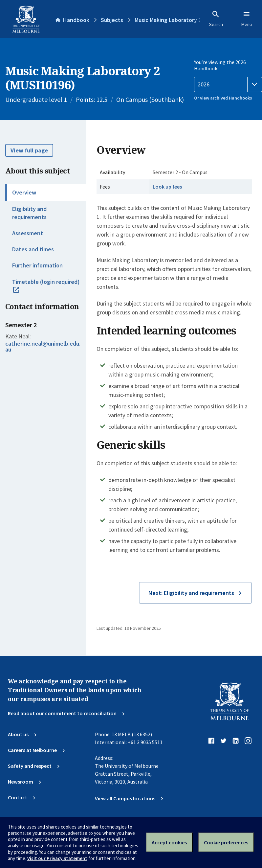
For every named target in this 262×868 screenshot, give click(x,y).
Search (216, 19)
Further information (37, 265)
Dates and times (33, 249)
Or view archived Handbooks (223, 98)
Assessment (28, 233)
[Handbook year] (228, 84)
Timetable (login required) (46, 289)
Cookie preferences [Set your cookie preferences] (226, 842)
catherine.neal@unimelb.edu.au (43, 347)
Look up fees (167, 187)
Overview (24, 192)
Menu (247, 19)
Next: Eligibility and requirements (191, 593)
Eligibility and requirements (29, 213)
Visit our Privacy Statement (57, 858)
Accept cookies (169, 842)
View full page (29, 150)
